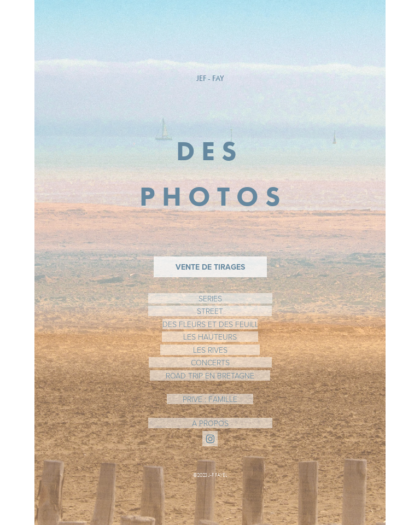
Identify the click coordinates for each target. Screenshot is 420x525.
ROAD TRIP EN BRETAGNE (210, 375)
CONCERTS (210, 362)
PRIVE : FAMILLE (210, 399)
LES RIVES (210, 350)
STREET (210, 311)
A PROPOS (210, 423)
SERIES (210, 298)
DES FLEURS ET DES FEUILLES (210, 324)
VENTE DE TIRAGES (210, 267)
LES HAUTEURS (210, 337)
